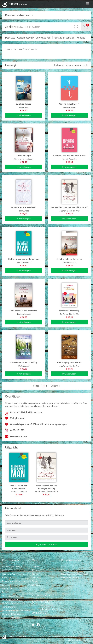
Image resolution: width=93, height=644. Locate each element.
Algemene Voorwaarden (13, 574)
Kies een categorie (17, 15)
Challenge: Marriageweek (13, 596)
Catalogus (36, 585)
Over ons (6, 570)
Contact (35, 581)
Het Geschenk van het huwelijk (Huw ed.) (47, 487)
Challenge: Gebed (10, 599)
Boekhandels (8, 577)
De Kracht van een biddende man (19, 487)
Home (8, 49)
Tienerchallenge (9, 607)
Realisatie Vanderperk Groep (67, 636)
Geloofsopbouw (25, 38)
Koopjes (81, 38)
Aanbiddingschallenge (12, 566)
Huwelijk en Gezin (20, 49)
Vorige (36, 386)
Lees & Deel (8, 588)
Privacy (5, 592)
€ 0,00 (88, 25)
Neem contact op (18, 436)
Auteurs (35, 570)
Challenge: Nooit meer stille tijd (16, 603)
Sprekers (6, 585)
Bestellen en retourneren (13, 581)
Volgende (55, 386)
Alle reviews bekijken (51, 609)
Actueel (35, 574)
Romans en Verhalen (64, 38)
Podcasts (10, 38)
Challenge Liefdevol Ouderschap (16, 610)
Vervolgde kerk (44, 38)
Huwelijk (33, 49)
